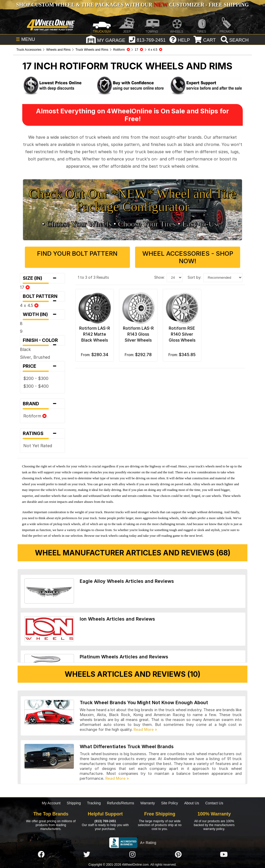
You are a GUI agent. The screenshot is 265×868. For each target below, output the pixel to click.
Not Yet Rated (38, 446)
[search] (234, 40)
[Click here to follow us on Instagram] (132, 855)
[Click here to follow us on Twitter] (87, 855)
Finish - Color (42, 341)
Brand (42, 404)
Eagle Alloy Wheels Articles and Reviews (127, 581)
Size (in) (42, 278)
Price (42, 366)
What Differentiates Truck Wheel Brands (127, 746)
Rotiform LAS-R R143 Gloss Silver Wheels (138, 334)
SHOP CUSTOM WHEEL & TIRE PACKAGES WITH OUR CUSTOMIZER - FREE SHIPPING (132, 5)
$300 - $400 (36, 386)
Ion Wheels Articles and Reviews (117, 619)
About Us (192, 803)
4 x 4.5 (29, 305)
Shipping (74, 803)
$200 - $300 (36, 378)
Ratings (42, 433)
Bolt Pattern (42, 297)
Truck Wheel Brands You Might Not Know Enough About (144, 703)
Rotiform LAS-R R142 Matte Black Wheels (95, 334)
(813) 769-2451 (105, 821)
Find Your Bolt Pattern (77, 253)
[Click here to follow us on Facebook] (41, 855)
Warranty (148, 803)
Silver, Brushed (35, 357)
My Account (51, 803)
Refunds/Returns (120, 803)
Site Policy (169, 803)
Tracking (94, 803)
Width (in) (42, 314)
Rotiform (35, 416)
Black (25, 349)
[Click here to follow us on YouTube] (224, 855)
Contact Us (214, 803)
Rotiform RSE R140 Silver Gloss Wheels (182, 334)
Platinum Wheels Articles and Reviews (124, 657)
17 (25, 287)
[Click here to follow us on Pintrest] (178, 855)
